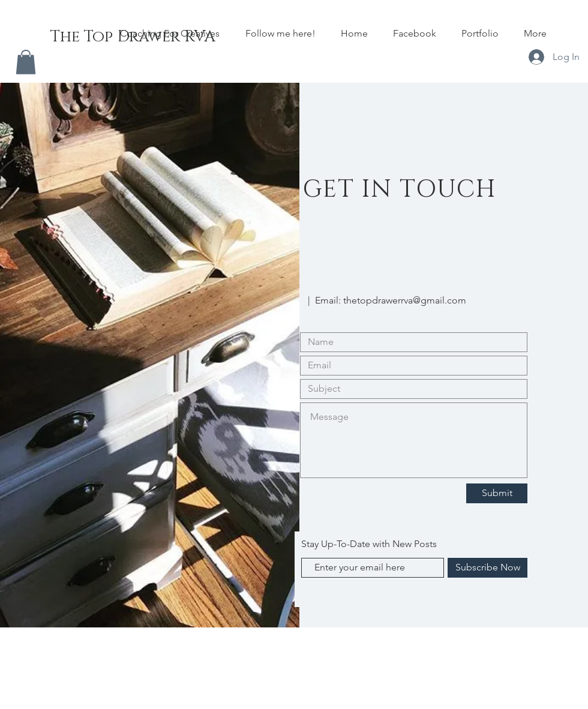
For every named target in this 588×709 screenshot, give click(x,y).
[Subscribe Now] (487, 568)
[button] (26, 62)
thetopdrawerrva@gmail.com (405, 300)
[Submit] (497, 493)
